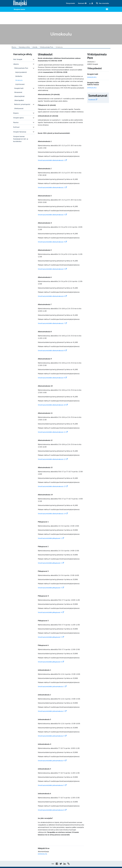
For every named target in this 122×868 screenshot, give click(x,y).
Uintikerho (19, 76)
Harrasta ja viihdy (24, 47)
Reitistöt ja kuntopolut (22, 104)
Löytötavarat (20, 84)
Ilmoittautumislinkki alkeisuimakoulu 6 (51, 296)
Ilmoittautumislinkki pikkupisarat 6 (50, 662)
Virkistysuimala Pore (46, 47)
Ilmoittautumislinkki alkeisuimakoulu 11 (52, 432)
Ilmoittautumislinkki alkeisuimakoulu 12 (52, 459)
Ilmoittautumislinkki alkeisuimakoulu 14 (52, 514)
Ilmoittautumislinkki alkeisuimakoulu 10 (52, 405)
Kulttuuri (16, 127)
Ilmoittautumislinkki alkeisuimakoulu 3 (51, 215)
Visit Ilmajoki (18, 59)
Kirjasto (16, 113)
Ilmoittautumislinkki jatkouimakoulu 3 (51, 736)
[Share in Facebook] (57, 864)
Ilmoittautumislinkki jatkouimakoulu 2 (51, 711)
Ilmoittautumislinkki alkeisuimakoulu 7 (51, 323)
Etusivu (14, 47)
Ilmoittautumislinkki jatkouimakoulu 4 (51, 761)
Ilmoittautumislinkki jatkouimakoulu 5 (51, 785)
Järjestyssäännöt (21, 72)
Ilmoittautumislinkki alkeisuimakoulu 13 (52, 486)
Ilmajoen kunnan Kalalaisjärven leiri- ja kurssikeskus (21, 139)
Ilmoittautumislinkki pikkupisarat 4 (50, 612)
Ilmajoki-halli (19, 88)
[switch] (34, 59)
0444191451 (92, 77)
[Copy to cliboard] (68, 864)
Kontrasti (81, 3)
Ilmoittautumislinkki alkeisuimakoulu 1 (51, 160)
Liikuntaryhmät (19, 96)
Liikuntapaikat (19, 100)
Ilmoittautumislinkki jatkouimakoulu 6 (51, 810)
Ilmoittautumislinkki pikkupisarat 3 (50, 588)
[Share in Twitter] (61, 864)
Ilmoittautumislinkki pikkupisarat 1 (50, 538)
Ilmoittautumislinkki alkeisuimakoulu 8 (51, 350)
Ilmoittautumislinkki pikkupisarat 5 (50, 637)
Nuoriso (16, 122)
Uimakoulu (19, 80)
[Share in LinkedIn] (65, 864)
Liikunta (35, 47)
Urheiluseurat (19, 108)
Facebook (92, 100)
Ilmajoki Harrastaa (20, 132)
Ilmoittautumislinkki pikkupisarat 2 (50, 563)
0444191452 (92, 88)
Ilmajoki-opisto (18, 118)
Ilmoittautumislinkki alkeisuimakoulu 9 (51, 378)
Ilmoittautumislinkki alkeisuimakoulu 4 (51, 242)
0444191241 (43, 854)
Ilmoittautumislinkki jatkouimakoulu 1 (51, 686)
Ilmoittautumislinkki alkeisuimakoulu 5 (51, 269)
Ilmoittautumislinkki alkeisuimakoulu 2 (51, 187)
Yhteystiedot (70, 3)
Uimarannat (18, 92)
